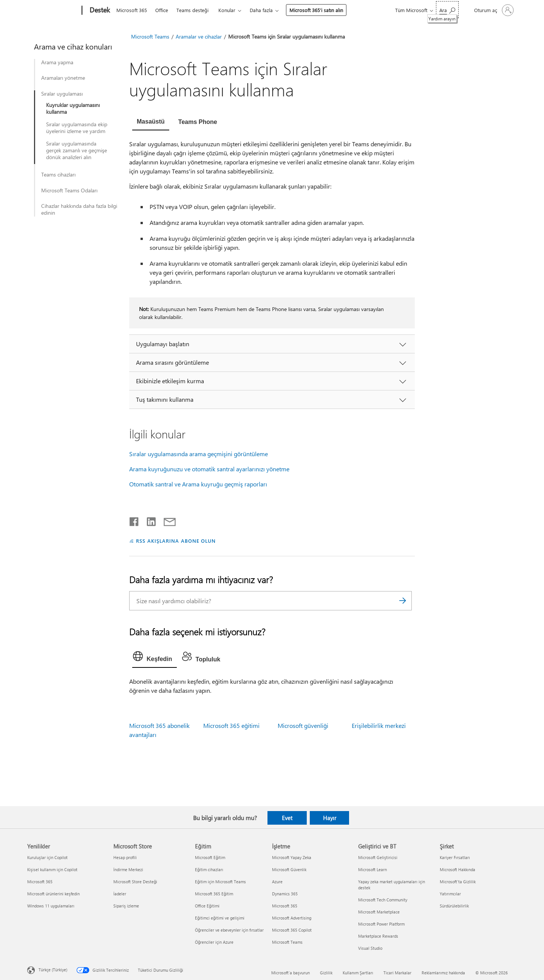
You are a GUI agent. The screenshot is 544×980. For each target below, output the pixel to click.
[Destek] (99, 11)
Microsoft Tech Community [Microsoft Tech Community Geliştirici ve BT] (383, 900)
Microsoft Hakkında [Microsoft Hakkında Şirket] (457, 869)
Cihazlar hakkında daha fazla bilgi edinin (79, 209)
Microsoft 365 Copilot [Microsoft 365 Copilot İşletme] (292, 930)
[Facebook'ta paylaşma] (134, 520)
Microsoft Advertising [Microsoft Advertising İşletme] (292, 918)
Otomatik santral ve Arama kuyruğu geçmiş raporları (198, 484)
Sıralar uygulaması (62, 94)
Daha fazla (261, 10)
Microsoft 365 (132, 10)
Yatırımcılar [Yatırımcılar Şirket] (450, 894)
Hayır (330, 818)
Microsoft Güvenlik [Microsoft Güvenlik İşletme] (289, 869)
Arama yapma (57, 62)
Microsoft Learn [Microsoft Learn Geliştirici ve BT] (372, 869)
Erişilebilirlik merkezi (379, 725)
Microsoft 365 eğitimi (231, 725)
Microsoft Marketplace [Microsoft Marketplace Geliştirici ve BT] (379, 912)
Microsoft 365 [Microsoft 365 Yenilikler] (40, 882)
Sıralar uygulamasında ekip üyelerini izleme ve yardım (77, 128)
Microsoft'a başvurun (291, 973)
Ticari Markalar (397, 973)
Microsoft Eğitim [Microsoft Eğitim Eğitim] (210, 857)
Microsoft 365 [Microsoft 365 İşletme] (285, 906)
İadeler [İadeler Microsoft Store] (120, 894)
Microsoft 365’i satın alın (316, 10)
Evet (287, 818)
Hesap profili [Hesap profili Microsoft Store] (125, 857)
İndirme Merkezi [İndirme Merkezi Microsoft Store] (128, 869)
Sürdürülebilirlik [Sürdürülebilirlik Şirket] (454, 906)
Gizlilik (326, 973)
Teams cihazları (58, 175)
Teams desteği (192, 10)
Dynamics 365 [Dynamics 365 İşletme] (285, 894)
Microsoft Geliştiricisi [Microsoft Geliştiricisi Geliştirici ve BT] (378, 857)
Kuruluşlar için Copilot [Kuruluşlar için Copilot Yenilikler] (47, 857)
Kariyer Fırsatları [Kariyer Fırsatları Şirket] (455, 857)
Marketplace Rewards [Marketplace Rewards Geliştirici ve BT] (378, 936)
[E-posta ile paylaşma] (166, 520)
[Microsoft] (53, 11)
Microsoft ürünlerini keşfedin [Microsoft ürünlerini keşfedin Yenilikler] (53, 894)
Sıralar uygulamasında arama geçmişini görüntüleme (199, 454)
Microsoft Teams (150, 36)
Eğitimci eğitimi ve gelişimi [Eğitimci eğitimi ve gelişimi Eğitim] (220, 918)
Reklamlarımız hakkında (443, 973)
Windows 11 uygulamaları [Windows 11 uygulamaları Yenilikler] (51, 906)
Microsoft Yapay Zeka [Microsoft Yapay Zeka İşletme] (292, 857)
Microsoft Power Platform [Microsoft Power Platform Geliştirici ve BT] (381, 924)
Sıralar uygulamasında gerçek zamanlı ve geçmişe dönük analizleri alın (76, 150)
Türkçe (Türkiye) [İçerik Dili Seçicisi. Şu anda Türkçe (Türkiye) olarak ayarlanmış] (53, 969)
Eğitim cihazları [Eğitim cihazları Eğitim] (209, 869)
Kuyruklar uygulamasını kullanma (73, 108)
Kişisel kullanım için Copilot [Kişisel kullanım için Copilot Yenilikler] (52, 869)
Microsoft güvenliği (303, 725)
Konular (227, 10)
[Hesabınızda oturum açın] (493, 10)
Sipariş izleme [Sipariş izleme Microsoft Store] (126, 906)
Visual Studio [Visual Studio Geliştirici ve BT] (370, 948)
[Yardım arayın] (447, 10)
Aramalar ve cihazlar (199, 36)
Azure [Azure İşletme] (277, 882)
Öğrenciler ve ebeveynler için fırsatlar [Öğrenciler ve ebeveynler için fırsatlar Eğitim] (229, 930)
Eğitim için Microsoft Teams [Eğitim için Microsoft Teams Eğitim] (220, 882)
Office (162, 10)
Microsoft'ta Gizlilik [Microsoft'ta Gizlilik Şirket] (458, 882)
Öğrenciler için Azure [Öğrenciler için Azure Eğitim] (214, 942)
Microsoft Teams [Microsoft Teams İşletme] (287, 942)
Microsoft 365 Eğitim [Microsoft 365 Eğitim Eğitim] (214, 894)
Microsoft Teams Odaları (69, 190)
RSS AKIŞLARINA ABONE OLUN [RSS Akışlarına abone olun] (176, 541)
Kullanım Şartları (358, 973)
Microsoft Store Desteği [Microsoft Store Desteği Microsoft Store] (135, 882)
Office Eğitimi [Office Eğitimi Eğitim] (207, 906)
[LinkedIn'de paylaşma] (148, 520)
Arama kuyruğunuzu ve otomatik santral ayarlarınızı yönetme (209, 469)
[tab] (151, 122)
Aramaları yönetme (63, 78)
